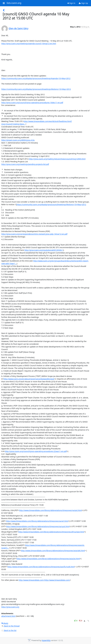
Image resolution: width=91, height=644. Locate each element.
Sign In (71, 3)
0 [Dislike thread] (81, 621)
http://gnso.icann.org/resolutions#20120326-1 (44, 250)
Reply (5, 623)
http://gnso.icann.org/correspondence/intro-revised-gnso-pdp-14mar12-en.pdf (34, 234)
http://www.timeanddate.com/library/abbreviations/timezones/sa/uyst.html (38, 526)
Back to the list (9, 630)
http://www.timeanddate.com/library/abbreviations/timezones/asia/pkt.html (53, 551)
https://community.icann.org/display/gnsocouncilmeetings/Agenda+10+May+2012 (36, 78)
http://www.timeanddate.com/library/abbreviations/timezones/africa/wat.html (51, 532)
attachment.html (8, 616)
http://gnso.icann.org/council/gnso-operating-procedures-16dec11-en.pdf (32, 103)
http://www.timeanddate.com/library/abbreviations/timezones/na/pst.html (50, 510)
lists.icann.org (14, 3)
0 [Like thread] (76, 621)
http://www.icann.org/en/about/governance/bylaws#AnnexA (29, 379)
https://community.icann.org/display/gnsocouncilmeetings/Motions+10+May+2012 (36, 89)
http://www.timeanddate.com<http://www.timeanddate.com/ (44, 580)
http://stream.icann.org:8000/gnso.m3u (18, 140)
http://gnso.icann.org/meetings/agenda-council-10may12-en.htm (29, 43)
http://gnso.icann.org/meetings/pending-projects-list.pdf (25, 164)
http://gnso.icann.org (10, 607)
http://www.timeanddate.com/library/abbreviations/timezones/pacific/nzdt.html (41, 567)
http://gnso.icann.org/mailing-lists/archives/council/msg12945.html (57, 159)
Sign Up (83, 3)
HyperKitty (46, 640)
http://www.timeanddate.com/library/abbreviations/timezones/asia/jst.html (48, 559)
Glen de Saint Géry (19, 28)
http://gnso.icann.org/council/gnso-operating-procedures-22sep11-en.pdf (36, 451)
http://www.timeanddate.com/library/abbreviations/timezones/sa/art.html (37, 521)
